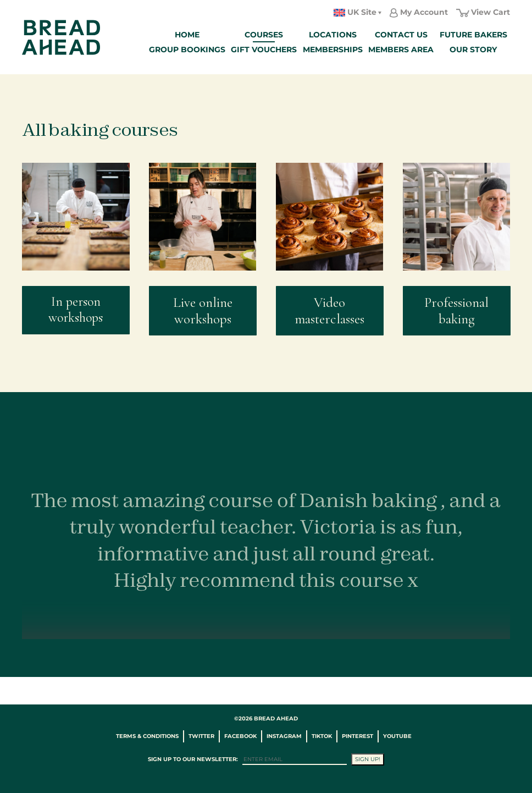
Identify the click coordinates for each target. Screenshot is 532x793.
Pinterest (358, 736)
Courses (264, 35)
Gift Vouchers (264, 49)
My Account (424, 12)
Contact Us (401, 35)
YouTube (397, 736)
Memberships (333, 49)
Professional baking (456, 311)
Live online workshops (203, 311)
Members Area (401, 49)
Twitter (201, 736)
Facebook (240, 736)
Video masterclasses (329, 311)
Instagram (284, 736)
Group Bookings (187, 49)
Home (187, 35)
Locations (333, 35)
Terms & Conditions (147, 736)
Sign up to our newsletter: (193, 759)
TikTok (322, 736)
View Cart (491, 12)
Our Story (473, 49)
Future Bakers (473, 35)
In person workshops (76, 310)
